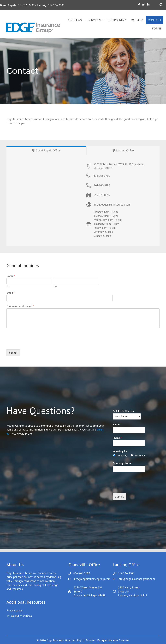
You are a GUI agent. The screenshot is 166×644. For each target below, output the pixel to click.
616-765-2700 (82, 573)
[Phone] (127, 443)
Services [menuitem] (94, 20)
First (8, 286)
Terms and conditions (19, 616)
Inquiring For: (120, 451)
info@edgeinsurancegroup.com (92, 579)
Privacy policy (15, 610)
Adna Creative (121, 640)
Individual (140, 455)
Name (11, 276)
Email (11, 293)
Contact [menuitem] (154, 20)
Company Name (123, 463)
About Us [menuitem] (74, 20)
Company (122, 455)
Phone (117, 438)
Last (56, 286)
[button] (83, 20)
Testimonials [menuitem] (117, 20)
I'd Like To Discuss (123, 411)
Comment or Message (20, 306)
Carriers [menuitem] (137, 20)
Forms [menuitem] (156, 29)
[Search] (161, 5)
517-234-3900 (126, 573)
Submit (13, 353)
